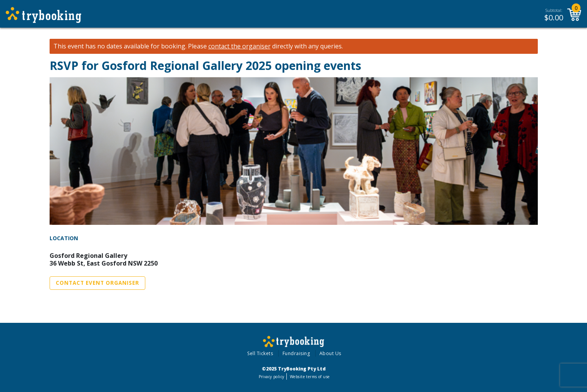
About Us (330, 353)
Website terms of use (310, 377)
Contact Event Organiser (97, 283)
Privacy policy (272, 377)
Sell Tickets (260, 353)
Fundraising (296, 353)
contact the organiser (239, 46)
